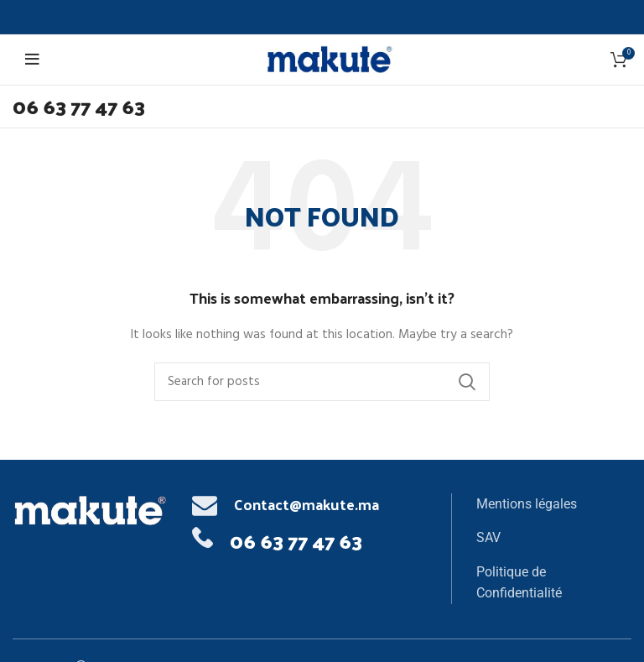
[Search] (322, 382)
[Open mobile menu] (35, 60)
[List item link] (553, 504)
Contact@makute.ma (306, 504)
